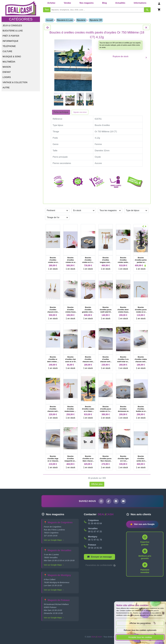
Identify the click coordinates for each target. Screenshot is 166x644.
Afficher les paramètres (140, 623)
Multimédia (9, 62)
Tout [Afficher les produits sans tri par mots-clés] (47, 10)
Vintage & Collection (15, 82)
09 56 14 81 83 (95, 548)
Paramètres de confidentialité (101, 565)
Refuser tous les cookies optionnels (140, 630)
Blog (105, 3)
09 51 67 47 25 (95, 532)
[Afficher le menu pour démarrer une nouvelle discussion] (99, 557)
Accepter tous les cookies (140, 637)
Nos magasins (87, 3)
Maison (7, 67)
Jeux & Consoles (12, 26)
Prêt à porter (11, 36)
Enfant (7, 72)
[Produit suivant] (146, 57)
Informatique (10, 41)
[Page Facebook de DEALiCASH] (116, 501)
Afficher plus (97, 484)
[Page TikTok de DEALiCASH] (109, 501)
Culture (7, 51)
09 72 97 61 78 (95, 540)
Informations (140, 3)
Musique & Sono (12, 57)
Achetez (51, 3)
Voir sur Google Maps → (54, 540)
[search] (97, 10)
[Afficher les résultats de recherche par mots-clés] (147, 10)
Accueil (50, 20)
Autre (6, 88)
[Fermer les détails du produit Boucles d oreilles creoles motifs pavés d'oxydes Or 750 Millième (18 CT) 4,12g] (47, 27)
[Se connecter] (159, 4)
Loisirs (7, 77)
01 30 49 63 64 (95, 523)
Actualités (120, 3)
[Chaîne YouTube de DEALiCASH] (123, 501)
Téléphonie (9, 46)
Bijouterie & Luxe (13, 31)
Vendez (67, 3)
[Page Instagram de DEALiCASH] (101, 501)
